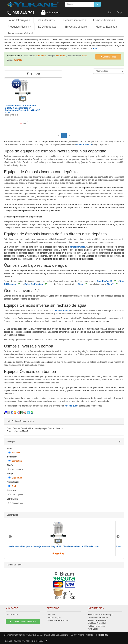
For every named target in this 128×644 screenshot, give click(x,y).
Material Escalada (107, 27)
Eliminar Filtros (108, 57)
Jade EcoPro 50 (105, 281)
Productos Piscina (19, 27)
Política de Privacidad (97, 620)
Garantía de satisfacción (58, 620)
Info (23, 124)
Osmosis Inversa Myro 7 (17, 431)
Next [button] (118, 537)
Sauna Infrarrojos (19, 20)
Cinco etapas (16, 503)
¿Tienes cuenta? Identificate (23, 621)
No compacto (16, 469)
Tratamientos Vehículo (21, 33)
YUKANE (14, 453)
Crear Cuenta (12, 615)
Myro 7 (110, 284)
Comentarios (12, 515)
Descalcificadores (75, 20)
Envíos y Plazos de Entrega (100, 615)
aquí (95, 48)
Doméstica (15, 461)
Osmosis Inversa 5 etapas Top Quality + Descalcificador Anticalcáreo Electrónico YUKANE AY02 (22, 109)
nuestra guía (71, 406)
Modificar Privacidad (97, 623)
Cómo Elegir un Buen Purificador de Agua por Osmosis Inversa (35, 428)
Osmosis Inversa (104, 20)
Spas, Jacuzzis (47, 20)
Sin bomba (15, 478)
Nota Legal (93, 629)
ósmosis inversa (84, 145)
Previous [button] (10, 537)
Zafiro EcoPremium (34, 284)
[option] (64, 538)
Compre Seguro (54, 618)
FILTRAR (33, 74)
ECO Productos (48, 27)
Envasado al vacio (77, 27)
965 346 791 (21, 13)
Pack (12, 486)
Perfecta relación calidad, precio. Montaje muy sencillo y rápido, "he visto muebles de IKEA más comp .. (57, 546)
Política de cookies (96, 626)
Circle (80, 284)
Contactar (51, 615)
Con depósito (16, 494)
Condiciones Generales (98, 618)
